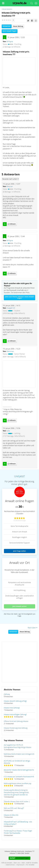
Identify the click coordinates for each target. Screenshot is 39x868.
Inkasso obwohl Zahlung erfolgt (15, 701)
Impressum (20, 865)
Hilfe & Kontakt (7, 863)
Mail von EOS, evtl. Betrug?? (14, 808)
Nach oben (33, 628)
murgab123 (11, 308)
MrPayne (10, 42)
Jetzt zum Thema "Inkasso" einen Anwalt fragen (19, 298)
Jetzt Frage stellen (19, 551)
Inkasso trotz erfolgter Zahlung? (15, 715)
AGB (23, 863)
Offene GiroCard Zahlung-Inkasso (16, 721)
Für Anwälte (30, 865)
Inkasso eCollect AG (11, 815)
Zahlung (7, 694)
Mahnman (10, 351)
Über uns (17, 863)
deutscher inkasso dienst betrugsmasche (19, 770)
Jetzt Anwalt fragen (10, 31)
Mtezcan (10, 187)
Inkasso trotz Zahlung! (12, 708)
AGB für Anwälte (32, 863)
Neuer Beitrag (18, 26)
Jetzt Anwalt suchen (19, 606)
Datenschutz (10, 865)
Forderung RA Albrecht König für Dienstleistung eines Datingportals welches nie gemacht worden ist (16, 792)
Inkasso (9, 9)
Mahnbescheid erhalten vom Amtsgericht (19, 754)
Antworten (7, 26)
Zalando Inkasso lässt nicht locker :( (17, 802)
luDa (8, 431)
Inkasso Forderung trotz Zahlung (16, 728)
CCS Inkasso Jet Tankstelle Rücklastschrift (19, 777)
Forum (4, 9)
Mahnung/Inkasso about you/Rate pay (18, 784)
